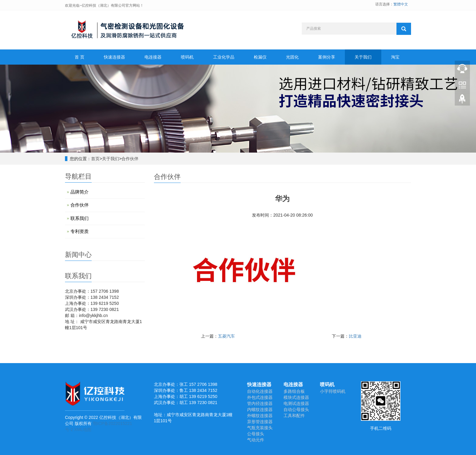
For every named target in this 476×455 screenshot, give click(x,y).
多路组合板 (294, 391)
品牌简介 (80, 192)
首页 (95, 159)
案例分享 (327, 57)
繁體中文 (401, 4)
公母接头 (256, 434)
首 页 (80, 57)
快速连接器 (114, 57)
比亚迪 (355, 336)
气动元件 (256, 440)
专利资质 (80, 231)
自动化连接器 (260, 391)
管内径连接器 (260, 403)
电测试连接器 (296, 403)
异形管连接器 (260, 422)
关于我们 (363, 57)
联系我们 (80, 218)
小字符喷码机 (333, 391)
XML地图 (83, 430)
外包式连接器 (260, 397)
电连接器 (153, 57)
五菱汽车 (226, 336)
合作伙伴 (130, 159)
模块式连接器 (296, 397)
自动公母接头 (296, 409)
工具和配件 (294, 416)
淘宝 (395, 57)
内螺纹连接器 (260, 409)
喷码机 (187, 57)
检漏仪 (260, 57)
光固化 (292, 57)
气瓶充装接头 (260, 428)
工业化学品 (224, 57)
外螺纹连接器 (260, 416)
